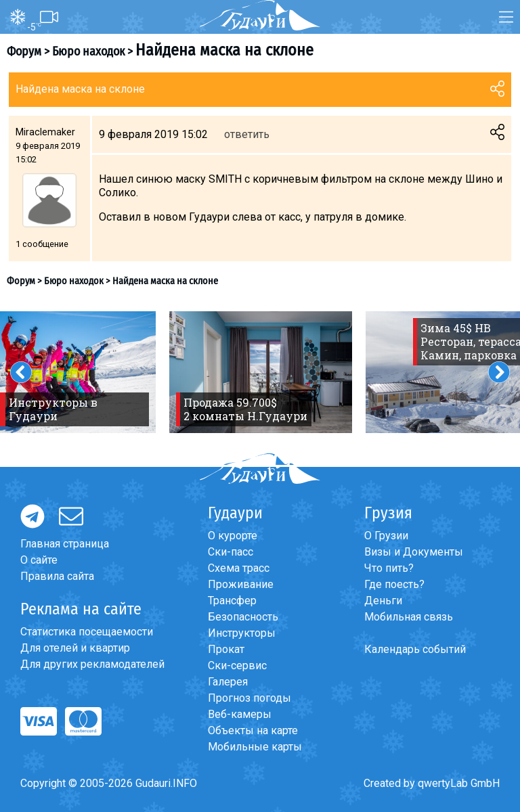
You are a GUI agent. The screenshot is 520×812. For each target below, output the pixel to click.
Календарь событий (415, 649)
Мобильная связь (409, 617)
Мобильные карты (255, 747)
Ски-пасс (231, 552)
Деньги (383, 601)
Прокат (226, 649)
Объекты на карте (253, 730)
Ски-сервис (237, 666)
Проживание (241, 584)
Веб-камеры (240, 714)
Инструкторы (242, 633)
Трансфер (232, 601)
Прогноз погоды (250, 698)
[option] (261, 372)
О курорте (233, 536)
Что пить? (389, 568)
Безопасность (243, 617)
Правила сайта (57, 576)
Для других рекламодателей (92, 664)
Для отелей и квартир (75, 648)
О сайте (39, 560)
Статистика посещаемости (87, 632)
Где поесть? (394, 584)
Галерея (228, 682)
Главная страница (65, 544)
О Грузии (386, 536)
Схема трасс (239, 568)
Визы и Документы (414, 552)
